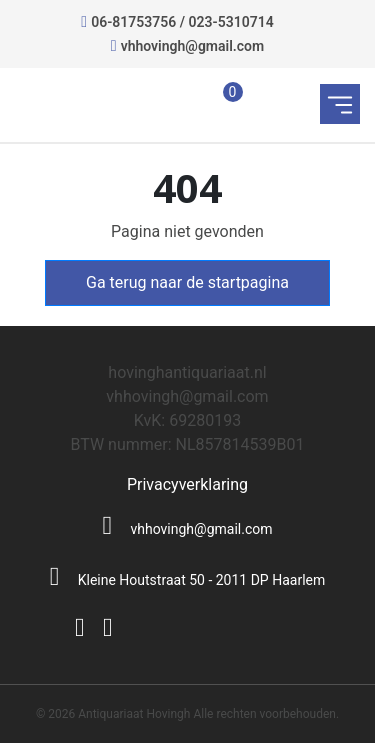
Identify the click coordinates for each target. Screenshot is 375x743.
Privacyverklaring (187, 484)
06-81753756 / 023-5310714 (182, 22)
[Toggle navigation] (340, 104)
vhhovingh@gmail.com (193, 46)
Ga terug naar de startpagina (187, 282)
